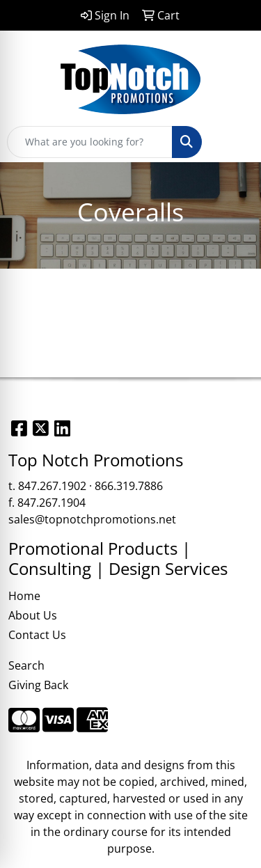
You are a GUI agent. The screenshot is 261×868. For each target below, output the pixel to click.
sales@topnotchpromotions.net (92, 519)
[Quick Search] (90, 142)
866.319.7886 (129, 486)
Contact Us (37, 635)
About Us (33, 615)
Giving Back (38, 685)
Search (26, 665)
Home (24, 596)
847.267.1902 (52, 486)
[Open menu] (233, 142)
